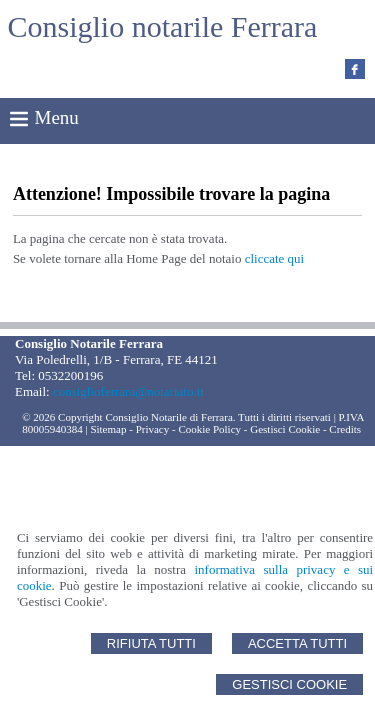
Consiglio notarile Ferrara (163, 26)
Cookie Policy (209, 429)
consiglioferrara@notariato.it (128, 391)
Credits (345, 429)
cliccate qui (275, 258)
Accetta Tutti (297, 643)
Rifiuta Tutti (151, 643)
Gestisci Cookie (289, 684)
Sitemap (108, 429)
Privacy (153, 429)
